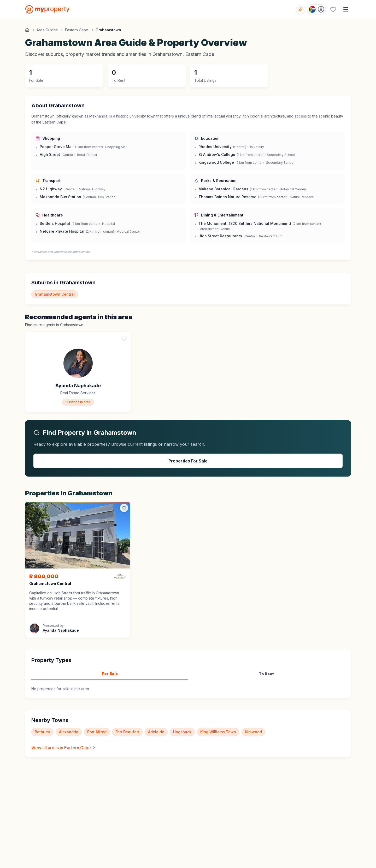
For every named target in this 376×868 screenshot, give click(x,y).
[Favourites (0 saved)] (333, 9)
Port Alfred (97, 732)
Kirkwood (253, 732)
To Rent (266, 674)
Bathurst (42, 732)
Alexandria (69, 732)
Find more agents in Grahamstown (54, 325)
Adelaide (156, 732)
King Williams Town (218, 732)
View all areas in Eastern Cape (64, 748)
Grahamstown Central (55, 294)
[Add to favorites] (124, 508)
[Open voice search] (300, 10)
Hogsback (182, 732)
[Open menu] (346, 9)
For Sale (110, 674)
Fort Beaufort (127, 732)
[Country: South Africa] (316, 9)
